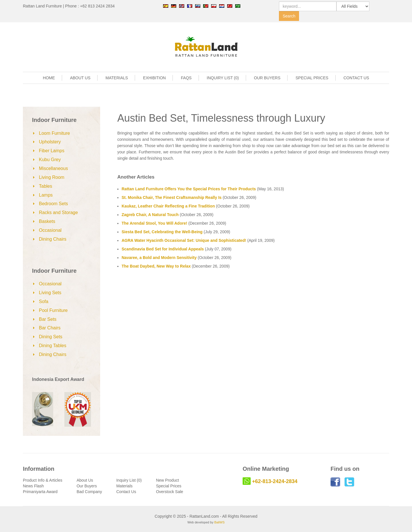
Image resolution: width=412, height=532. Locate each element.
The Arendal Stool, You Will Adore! (154, 223)
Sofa (44, 301)
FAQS (186, 78)
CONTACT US (356, 78)
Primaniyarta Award (40, 492)
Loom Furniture (55, 133)
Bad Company (89, 492)
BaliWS (219, 522)
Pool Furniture (53, 310)
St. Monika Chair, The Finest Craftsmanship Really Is (172, 197)
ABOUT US (80, 78)
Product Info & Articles (43, 480)
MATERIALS (117, 78)
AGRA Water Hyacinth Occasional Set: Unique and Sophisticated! (184, 240)
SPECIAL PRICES (312, 78)
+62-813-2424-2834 (275, 481)
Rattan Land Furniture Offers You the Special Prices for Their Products (189, 189)
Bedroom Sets (53, 204)
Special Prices (169, 486)
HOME (49, 78)
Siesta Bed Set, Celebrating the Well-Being (162, 232)
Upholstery (50, 142)
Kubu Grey (50, 160)
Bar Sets (48, 319)
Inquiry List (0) (129, 480)
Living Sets (50, 293)
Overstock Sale (170, 492)
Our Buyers (87, 486)
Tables (45, 186)
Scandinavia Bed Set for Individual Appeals (163, 249)
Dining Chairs (53, 239)
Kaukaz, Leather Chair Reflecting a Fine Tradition (168, 206)
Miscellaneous (53, 168)
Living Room (52, 177)
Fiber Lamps (52, 151)
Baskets (47, 221)
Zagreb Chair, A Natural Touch (150, 215)
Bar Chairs (50, 328)
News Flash (33, 486)
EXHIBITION (154, 78)
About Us (85, 480)
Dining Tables (53, 346)
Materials (124, 486)
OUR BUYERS (267, 78)
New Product (167, 480)
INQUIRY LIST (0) (223, 78)
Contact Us (126, 492)
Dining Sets (51, 337)
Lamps (46, 195)
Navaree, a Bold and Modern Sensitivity (159, 258)
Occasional (50, 230)
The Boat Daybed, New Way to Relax (156, 266)
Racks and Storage (58, 212)
